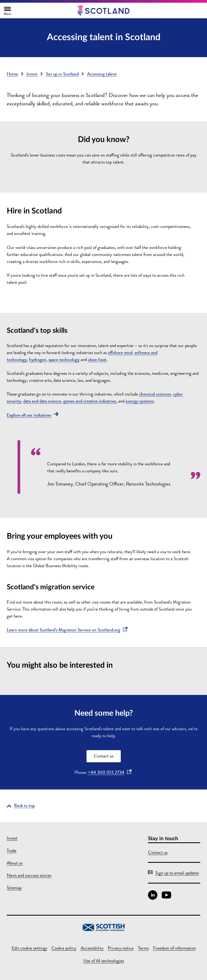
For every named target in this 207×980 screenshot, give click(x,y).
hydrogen (38, 360)
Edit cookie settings (29, 948)
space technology (64, 360)
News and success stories (29, 875)
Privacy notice (121, 948)
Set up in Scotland (62, 74)
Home (12, 74)
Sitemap (14, 888)
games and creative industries (90, 401)
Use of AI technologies (104, 961)
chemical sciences (155, 394)
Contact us (104, 756)
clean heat (97, 360)
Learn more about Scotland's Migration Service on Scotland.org (67, 630)
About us (15, 863)
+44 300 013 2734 (110, 772)
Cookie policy (64, 948)
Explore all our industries (33, 415)
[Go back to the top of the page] (21, 806)
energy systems (140, 401)
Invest (32, 74)
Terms (143, 948)
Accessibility (92, 948)
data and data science (42, 401)
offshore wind (120, 353)
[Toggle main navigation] (7, 11)
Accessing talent (102, 74)
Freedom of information (174, 948)
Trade (12, 851)
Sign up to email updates (173, 873)
